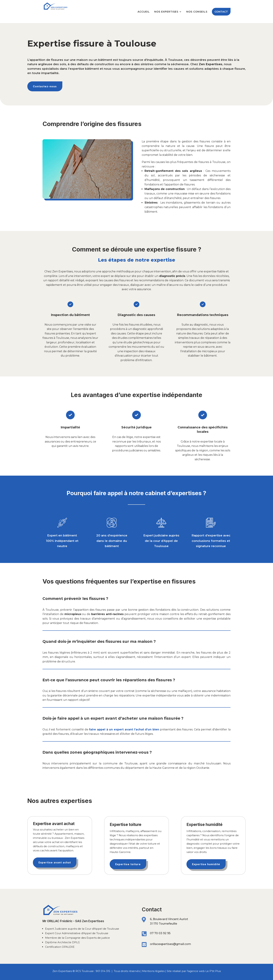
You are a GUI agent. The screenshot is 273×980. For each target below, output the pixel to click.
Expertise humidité (206, 864)
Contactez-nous (45, 86)
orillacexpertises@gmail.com (170, 944)
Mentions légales (153, 971)
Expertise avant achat (55, 862)
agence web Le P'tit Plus (204, 971)
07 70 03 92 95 (160, 933)
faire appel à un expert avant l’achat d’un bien (124, 729)
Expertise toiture (128, 864)
